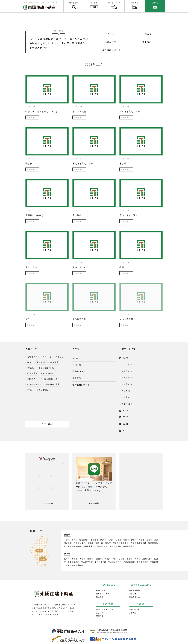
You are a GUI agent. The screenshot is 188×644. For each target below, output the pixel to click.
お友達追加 (94, 503)
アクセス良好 (34, 357)
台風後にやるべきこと (37, 215)
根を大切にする (80, 267)
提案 (122, 267)
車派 (30, 390)
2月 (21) (128, 397)
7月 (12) (128, 365)
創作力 (29, 319)
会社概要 (132, 613)
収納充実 (55, 362)
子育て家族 (33, 373)
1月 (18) (128, 404)
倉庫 (30, 362)
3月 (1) (128, 391)
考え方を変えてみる (83, 164)
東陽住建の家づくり (105, 609)
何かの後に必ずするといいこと (42, 112)
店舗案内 (135, 3)
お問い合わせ (134, 609)
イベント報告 (79, 112)
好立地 (31, 368)
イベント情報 (134, 590)
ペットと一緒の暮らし (54, 357)
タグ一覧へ (47, 424)
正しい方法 (31, 267)
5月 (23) (128, 378)
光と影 (29, 164)
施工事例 (147, 42)
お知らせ (147, 34)
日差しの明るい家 (50, 379)
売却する (94, 3)
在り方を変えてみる (130, 112)
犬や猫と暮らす (35, 384)
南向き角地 (41, 362)
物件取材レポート (112, 50)
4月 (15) (128, 384)
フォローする (47, 503)
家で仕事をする (49, 373)
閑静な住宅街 (42, 390)
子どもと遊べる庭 (46, 368)
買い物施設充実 (53, 384)
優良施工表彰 (79, 319)
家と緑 (123, 164)
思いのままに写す (129, 215)
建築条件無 (33, 379)
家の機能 (77, 215)
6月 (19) (128, 371)
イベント (112, 34)
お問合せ (155, 3)
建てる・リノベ (114, 3)
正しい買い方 (102, 613)
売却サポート (102, 616)
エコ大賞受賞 (126, 319)
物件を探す (74, 3)
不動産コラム (112, 42)
